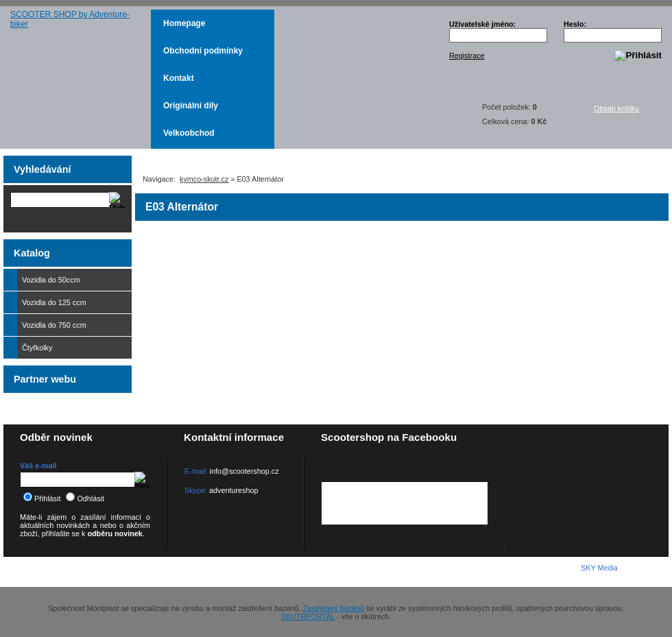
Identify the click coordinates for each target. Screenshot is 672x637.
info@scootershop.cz (244, 471)
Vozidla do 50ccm (74, 280)
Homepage (184, 23)
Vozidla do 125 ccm (51, 302)
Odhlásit (85, 498)
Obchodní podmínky (203, 51)
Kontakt (179, 78)
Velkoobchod (189, 133)
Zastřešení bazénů (334, 608)
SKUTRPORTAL (308, 616)
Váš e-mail (38, 466)
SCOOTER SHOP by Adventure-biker (77, 79)
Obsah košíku (624, 114)
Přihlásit (42, 498)
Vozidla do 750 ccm (51, 325)
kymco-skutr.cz (204, 179)
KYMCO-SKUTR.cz (79, 571)
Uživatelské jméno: (482, 24)
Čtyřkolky (74, 348)
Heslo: (575, 24)
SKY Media (599, 568)
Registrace (467, 56)
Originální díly (191, 106)
